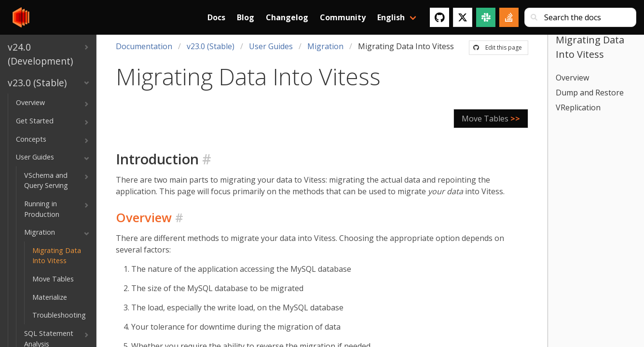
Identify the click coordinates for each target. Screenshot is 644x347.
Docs (216, 17)
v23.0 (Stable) (211, 46)
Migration (325, 46)
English (391, 17)
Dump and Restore (590, 93)
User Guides (271, 46)
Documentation (144, 46)
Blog (246, 17)
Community (343, 17)
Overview (572, 78)
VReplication (578, 107)
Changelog (287, 17)
